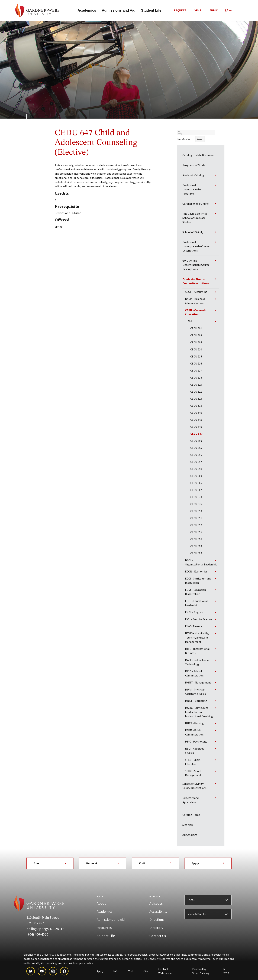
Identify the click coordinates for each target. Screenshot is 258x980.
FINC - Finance (194, 627)
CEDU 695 (196, 533)
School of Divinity (193, 233)
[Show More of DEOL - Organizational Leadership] (215, 561)
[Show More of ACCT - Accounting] (215, 293)
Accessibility (158, 912)
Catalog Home (191, 816)
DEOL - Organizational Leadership (201, 563)
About (101, 904)
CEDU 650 (196, 442)
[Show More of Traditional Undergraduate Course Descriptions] (215, 243)
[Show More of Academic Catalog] (215, 176)
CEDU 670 (196, 498)
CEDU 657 (196, 463)
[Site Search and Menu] (228, 11)
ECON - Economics (196, 572)
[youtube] (42, 972)
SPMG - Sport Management (193, 774)
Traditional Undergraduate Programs (192, 190)
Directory (156, 929)
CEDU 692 (196, 526)
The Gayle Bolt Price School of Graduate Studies (195, 219)
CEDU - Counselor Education (196, 313)
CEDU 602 (196, 336)
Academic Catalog (193, 176)
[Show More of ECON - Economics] (215, 572)
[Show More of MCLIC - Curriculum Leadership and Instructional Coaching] (215, 709)
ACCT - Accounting (196, 293)
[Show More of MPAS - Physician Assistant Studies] (215, 690)
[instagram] (53, 972)
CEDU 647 (196, 435)
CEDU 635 (196, 406)
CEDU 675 (196, 505)
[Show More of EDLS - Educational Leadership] (215, 602)
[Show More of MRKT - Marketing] (215, 702)
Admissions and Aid (119, 11)
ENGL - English (194, 613)
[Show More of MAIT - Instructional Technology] (215, 661)
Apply (214, 11)
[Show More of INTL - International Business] (215, 650)
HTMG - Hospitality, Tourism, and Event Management (197, 638)
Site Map (188, 826)
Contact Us (158, 937)
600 (190, 322)
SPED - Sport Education (193, 763)
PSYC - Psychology (196, 742)
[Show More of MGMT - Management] (215, 683)
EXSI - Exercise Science (198, 620)
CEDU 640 (196, 414)
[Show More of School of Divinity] (215, 233)
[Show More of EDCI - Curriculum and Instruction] (215, 579)
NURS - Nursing (194, 724)
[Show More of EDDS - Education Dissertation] (215, 591)
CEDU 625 (196, 399)
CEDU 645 (196, 421)
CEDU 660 (196, 477)
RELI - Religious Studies (195, 751)
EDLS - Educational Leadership (196, 604)
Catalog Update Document (199, 156)
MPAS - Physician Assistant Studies (195, 692)
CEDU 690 (196, 512)
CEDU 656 (196, 456)
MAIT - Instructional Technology (197, 663)
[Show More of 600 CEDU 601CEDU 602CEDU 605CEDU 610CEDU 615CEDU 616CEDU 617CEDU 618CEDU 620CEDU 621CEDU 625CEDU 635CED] (215, 322)
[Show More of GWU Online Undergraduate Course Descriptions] (215, 261)
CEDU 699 (196, 554)
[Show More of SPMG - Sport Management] (215, 772)
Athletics (156, 904)
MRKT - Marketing (196, 702)
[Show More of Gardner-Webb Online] (215, 204)
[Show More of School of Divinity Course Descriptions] (215, 784)
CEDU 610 (196, 350)
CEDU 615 (196, 357)
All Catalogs (190, 836)
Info (116, 972)
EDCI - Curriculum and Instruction (198, 581)
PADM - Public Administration (194, 733)
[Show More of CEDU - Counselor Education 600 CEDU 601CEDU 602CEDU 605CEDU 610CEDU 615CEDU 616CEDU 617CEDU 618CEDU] (215, 311)
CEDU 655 (196, 449)
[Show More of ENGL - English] (215, 613)
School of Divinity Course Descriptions (194, 787)
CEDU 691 (196, 519)
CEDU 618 (196, 378)
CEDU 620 (196, 385)
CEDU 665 (196, 484)
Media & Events (197, 915)
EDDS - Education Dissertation (195, 593)
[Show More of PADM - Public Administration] (215, 731)
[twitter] (31, 972)
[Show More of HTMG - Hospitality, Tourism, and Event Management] (215, 634)
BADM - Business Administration (195, 302)
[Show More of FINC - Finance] (215, 627)
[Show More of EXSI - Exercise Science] (215, 620)
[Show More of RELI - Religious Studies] (215, 749)
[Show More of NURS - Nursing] (215, 724)
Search (200, 140)
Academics (87, 11)
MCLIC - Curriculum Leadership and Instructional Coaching (199, 713)
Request (180, 11)
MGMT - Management (198, 683)
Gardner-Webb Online (196, 204)
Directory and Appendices (191, 801)
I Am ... (191, 901)
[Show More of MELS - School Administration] (215, 672)
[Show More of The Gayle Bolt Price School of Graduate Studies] (215, 214)
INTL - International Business (197, 652)
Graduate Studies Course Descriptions (196, 282)
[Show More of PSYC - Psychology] (215, 742)
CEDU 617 (196, 371)
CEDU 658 (196, 470)
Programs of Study (194, 166)
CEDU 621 (196, 392)
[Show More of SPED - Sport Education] (215, 761)
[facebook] (64, 972)
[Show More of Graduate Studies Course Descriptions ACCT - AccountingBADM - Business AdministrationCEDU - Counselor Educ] (215, 280)
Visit (198, 11)
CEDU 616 (196, 364)
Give (50, 864)
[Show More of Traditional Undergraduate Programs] (215, 186)
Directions (157, 920)
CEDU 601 (196, 329)
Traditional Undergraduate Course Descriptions (196, 247)
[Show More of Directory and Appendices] (215, 799)
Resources (104, 929)
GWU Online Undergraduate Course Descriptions (196, 266)
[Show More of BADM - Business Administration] (215, 300)
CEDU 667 (196, 491)
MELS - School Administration (194, 674)
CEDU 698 (196, 547)
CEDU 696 (196, 540)
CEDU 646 (196, 428)
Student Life (151, 11)
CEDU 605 (196, 343)
